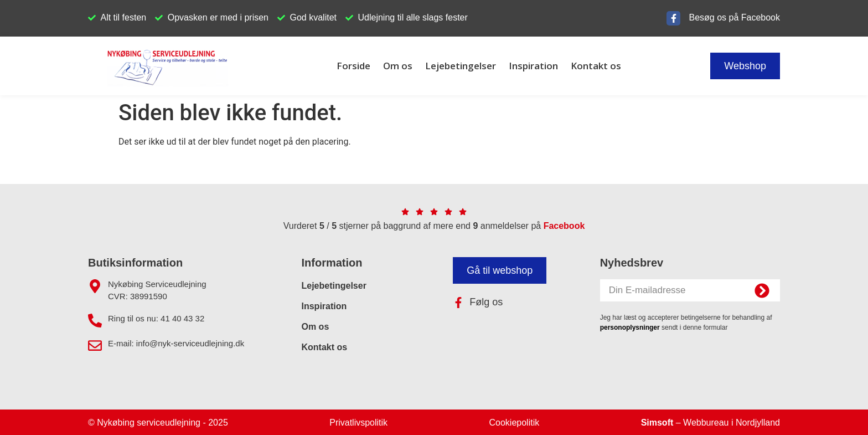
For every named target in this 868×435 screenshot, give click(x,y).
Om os (398, 66)
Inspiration (533, 66)
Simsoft (657, 423)
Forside (353, 66)
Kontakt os (596, 66)
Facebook (564, 226)
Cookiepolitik (515, 423)
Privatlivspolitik (358, 423)
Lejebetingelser (461, 66)
